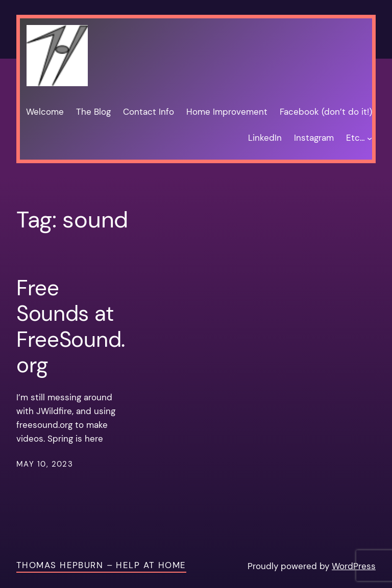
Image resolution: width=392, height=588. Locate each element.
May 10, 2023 (45, 464)
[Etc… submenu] (370, 138)
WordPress (354, 566)
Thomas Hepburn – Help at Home (101, 565)
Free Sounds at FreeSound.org (71, 327)
